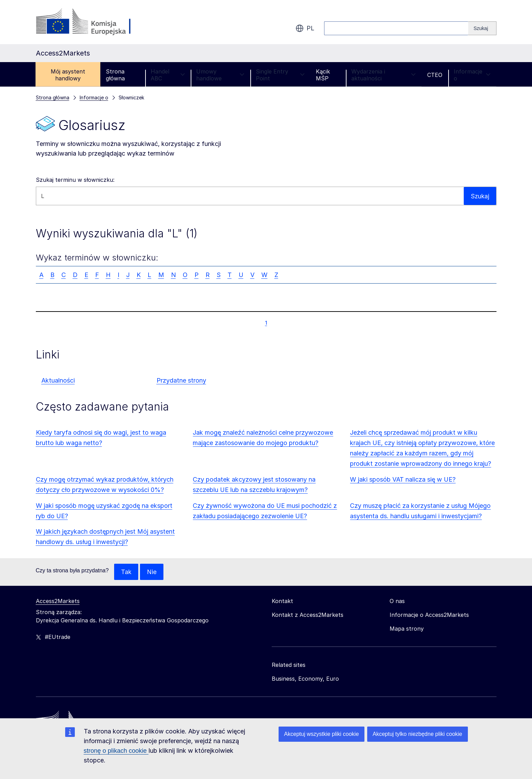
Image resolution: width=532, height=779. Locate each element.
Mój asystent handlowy (68, 75)
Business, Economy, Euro (305, 679)
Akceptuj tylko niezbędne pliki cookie (418, 734)
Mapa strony (407, 629)
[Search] (482, 28)
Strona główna (115, 75)
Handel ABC (168, 75)
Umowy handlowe (220, 75)
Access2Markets (58, 601)
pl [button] (305, 28)
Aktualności (58, 380)
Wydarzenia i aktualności (384, 75)
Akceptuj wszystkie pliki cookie (322, 734)
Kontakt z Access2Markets (308, 615)
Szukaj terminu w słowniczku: (75, 180)
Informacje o (472, 75)
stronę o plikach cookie (116, 751)
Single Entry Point (280, 75)
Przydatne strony (181, 380)
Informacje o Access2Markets (429, 615)
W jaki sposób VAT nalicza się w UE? (403, 479)
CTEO (435, 75)
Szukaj (480, 196)
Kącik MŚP (323, 75)
